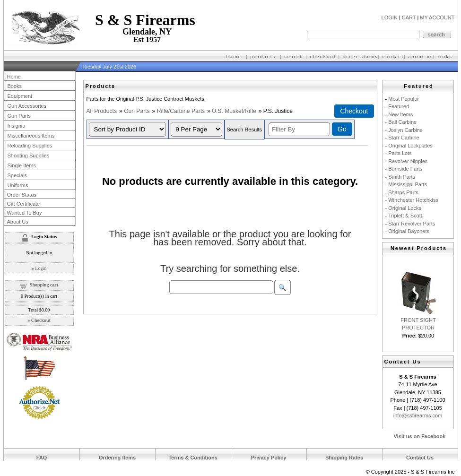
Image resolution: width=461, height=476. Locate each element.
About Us (18, 222)
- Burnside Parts (404, 169)
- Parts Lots (399, 153)
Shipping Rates (344, 458)
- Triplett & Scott (404, 216)
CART (409, 17)
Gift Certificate (24, 204)
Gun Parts (137, 111)
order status (361, 56)
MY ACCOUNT (437, 17)
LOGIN (390, 17)
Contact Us (420, 458)
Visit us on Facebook (420, 436)
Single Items (22, 165)
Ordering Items (117, 458)
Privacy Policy (269, 458)
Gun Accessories (27, 106)
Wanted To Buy (25, 213)
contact (393, 56)
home (234, 56)
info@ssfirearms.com (418, 415)
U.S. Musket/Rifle (234, 111)
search (294, 56)
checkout (323, 56)
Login (41, 268)
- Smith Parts (400, 177)
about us (421, 56)
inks (446, 56)
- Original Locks (403, 208)
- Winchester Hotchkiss (412, 200)
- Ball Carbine (401, 122)
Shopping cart (44, 285)
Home (14, 77)
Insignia (17, 126)
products (263, 56)
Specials (17, 175)
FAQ (42, 458)
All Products (102, 111)
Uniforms (18, 185)
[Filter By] (299, 129)
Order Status (22, 195)
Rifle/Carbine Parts (181, 111)
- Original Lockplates (409, 146)
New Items (400, 114)
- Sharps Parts (402, 192)
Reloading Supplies (30, 146)
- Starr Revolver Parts (410, 224)
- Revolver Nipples (407, 161)
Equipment (20, 96)
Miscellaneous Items (31, 136)
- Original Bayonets (408, 231)
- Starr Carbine (402, 138)
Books (15, 86)
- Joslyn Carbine (404, 130)
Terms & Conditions (193, 458)
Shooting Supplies (29, 156)
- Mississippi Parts (406, 184)
